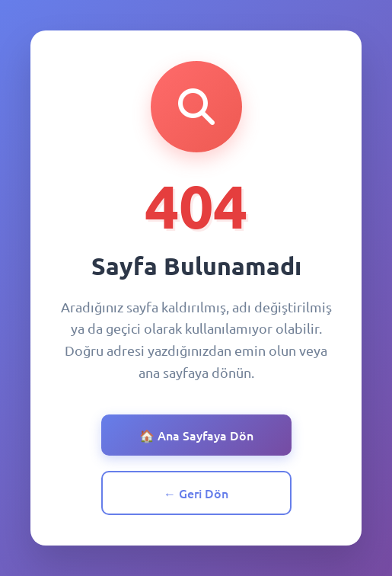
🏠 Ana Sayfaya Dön (196, 435)
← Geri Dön (196, 493)
